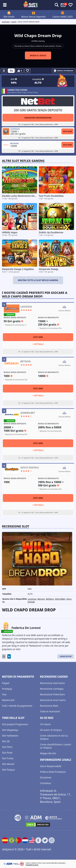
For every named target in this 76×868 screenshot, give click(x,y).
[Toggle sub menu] (5, 5)
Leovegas (32, 599)
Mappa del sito (48, 753)
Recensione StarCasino (52, 683)
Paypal (6, 683)
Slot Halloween (10, 736)
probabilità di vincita (32, 865)
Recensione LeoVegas (52, 689)
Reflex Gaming (39, 41)
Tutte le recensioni (50, 711)
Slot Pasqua (8, 770)
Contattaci (46, 783)
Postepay (7, 689)
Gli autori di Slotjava (51, 730)
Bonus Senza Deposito (34, 17)
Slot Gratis (9, 17)
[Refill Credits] (11, 71)
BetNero (50, 599)
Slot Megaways (10, 730)
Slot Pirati (7, 753)
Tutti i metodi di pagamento (17, 706)
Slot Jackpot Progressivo (15, 724)
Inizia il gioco (38, 55)
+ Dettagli (38, 344)
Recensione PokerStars (52, 694)
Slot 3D (6, 741)
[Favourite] (27, 71)
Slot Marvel (8, 764)
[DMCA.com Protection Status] (38, 825)
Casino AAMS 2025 (63, 17)
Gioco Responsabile (51, 766)
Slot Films (7, 747)
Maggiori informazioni (38, 118)
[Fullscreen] (4, 71)
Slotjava (6, 22)
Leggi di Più (66, 656)
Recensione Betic (49, 706)
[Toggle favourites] (71, 5)
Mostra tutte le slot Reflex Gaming (38, 280)
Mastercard (8, 700)
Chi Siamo (45, 724)
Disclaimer (46, 777)
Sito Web (67, 131)
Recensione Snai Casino (53, 700)
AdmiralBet (60, 599)
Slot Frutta (8, 758)
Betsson (41, 599)
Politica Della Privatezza (53, 772)
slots (14, 22)
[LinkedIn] (9, 657)
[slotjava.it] (31, 5)
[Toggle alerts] (57, 5)
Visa (4, 694)
